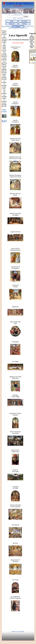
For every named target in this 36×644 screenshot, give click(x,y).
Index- (15, 18)
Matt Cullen (4, 111)
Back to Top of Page (18, 632)
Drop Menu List (7, 26)
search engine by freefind (18, 15)
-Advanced (20, 18)
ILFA (5, 121)
